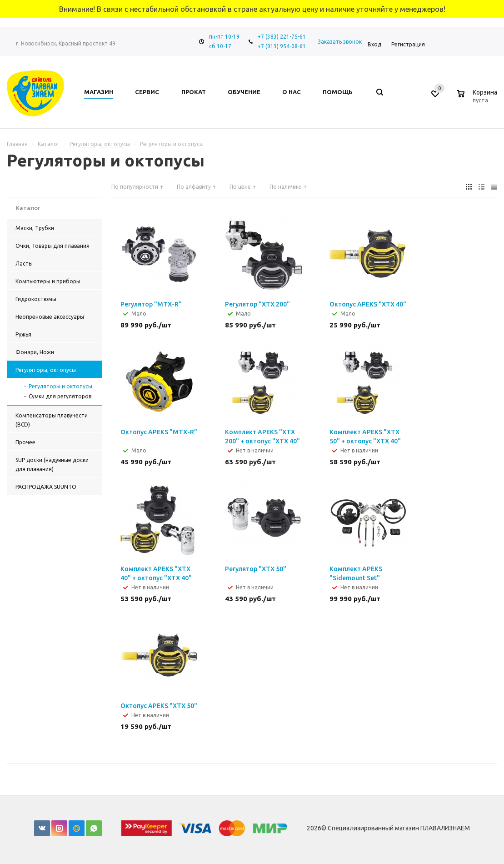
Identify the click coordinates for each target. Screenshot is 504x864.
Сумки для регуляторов (60, 396)
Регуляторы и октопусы (60, 386)
